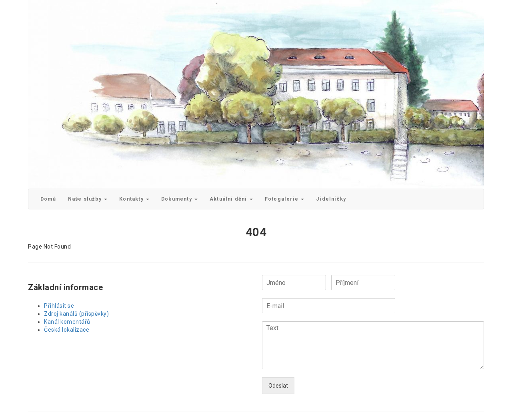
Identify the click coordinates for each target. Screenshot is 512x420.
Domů (48, 199)
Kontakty (134, 199)
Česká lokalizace (67, 330)
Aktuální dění (231, 199)
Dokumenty (179, 199)
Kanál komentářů (67, 322)
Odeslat (278, 386)
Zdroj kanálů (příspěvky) (76, 314)
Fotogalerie (284, 199)
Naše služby (88, 199)
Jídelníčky (331, 199)
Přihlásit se (59, 306)
